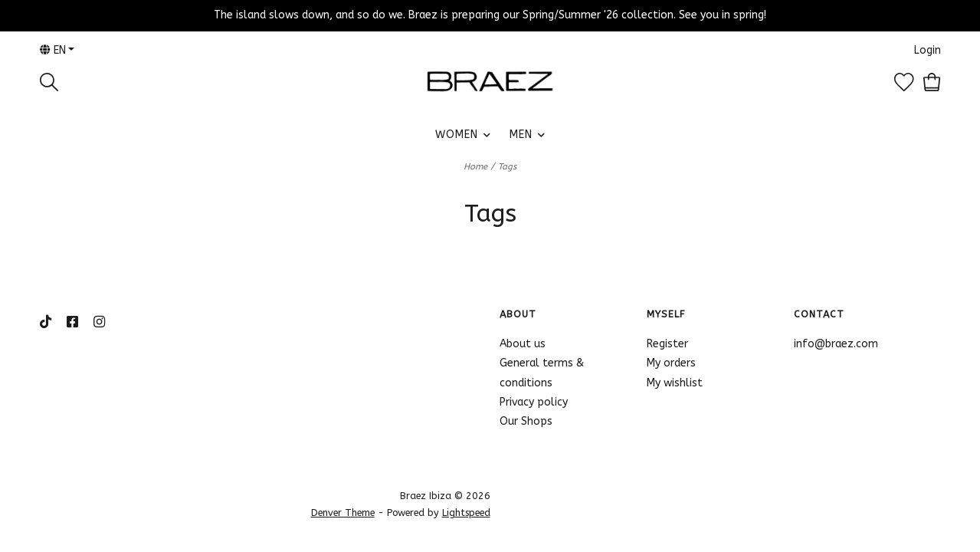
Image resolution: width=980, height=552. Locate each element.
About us (523, 344)
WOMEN (457, 135)
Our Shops (526, 421)
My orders (671, 363)
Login (928, 50)
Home (475, 167)
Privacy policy (534, 402)
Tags (507, 167)
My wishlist (675, 383)
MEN (521, 135)
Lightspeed (466, 513)
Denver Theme (343, 513)
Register (667, 344)
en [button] (53, 50)
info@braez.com (836, 344)
